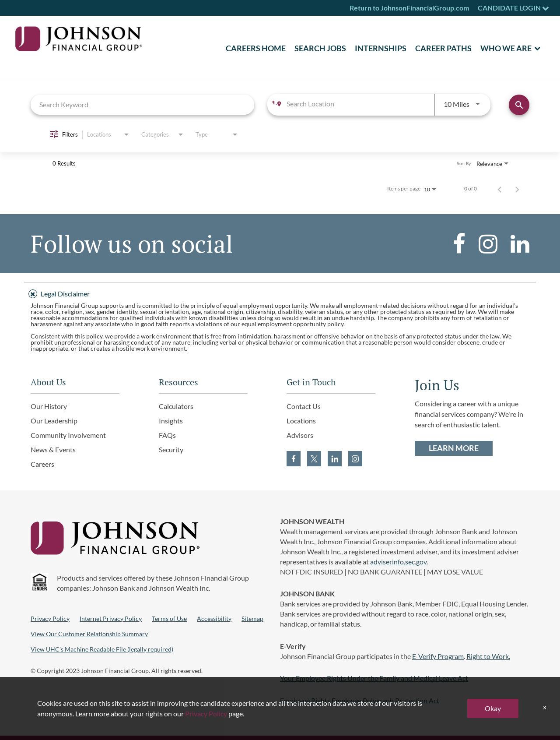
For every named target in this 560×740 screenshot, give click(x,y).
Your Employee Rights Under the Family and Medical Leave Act (374, 678)
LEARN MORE (454, 448)
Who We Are (506, 48)
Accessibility (214, 618)
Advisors (300, 435)
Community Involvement (68, 435)
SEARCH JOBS (320, 48)
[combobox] (142, 104)
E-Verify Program (438, 656)
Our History (49, 406)
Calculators (176, 406)
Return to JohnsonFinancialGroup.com (409, 8)
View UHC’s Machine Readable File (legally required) (102, 649)
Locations (301, 421)
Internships (381, 48)
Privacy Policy (50, 618)
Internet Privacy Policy (111, 618)
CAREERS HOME (256, 48)
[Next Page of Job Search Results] (517, 189)
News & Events (53, 449)
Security (171, 449)
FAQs (167, 435)
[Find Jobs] (519, 105)
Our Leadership (54, 421)
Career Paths (443, 48)
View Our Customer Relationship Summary (89, 634)
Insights (171, 421)
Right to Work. (488, 656)
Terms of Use (169, 618)
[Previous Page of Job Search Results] (500, 189)
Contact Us (304, 406)
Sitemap (252, 618)
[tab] (280, 292)
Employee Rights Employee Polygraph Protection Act (360, 700)
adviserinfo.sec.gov (398, 562)
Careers (42, 464)
